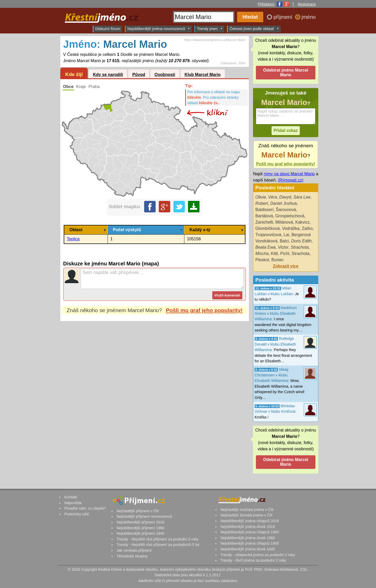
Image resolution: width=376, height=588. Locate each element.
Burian (277, 260)
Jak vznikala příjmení (134, 550)
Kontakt (71, 497)
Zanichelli (264, 222)
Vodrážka (291, 228)
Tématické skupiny (132, 556)
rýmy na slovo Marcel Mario (289, 174)
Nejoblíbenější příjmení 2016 (140, 522)
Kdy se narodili (108, 75)
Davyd (285, 197)
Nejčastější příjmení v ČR (138, 511)
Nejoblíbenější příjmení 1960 (140, 528)
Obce (68, 87)
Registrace (307, 4)
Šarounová (286, 210)
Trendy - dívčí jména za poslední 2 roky (253, 560)
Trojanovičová (268, 235)
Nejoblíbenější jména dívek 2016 (248, 527)
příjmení (284, 17)
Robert (262, 203)
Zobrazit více (286, 266)
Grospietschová (290, 216)
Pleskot (262, 260)
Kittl (275, 254)
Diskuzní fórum (108, 29)
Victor (283, 247)
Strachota (300, 247)
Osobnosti (165, 75)
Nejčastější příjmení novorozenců (144, 516)
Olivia (261, 197)
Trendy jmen (210, 29)
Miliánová (284, 222)
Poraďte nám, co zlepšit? (85, 508)
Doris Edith (301, 241)
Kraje (81, 87)
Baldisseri (264, 210)
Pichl (285, 254)
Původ (139, 75)
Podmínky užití (77, 514)
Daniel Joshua (283, 203)
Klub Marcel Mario (203, 75)
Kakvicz (302, 222)
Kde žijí (74, 74)
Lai (286, 235)
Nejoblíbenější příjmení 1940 (140, 533)
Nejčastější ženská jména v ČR (246, 515)
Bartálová (264, 216)
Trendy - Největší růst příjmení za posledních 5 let (158, 545)
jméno (309, 17)
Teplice (73, 239)
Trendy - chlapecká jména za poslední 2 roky (258, 555)
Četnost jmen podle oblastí (254, 29)
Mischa (262, 254)
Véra (273, 197)
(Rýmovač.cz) (291, 180)
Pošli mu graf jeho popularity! (204, 310)
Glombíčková (268, 228)
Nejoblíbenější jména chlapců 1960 (250, 532)
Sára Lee (302, 197)
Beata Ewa (265, 247)
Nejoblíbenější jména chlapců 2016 (250, 521)
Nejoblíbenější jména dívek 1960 (248, 538)
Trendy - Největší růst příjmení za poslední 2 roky (157, 539)
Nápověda (73, 503)
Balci (284, 241)
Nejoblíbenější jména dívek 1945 (248, 549)
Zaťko (307, 228)
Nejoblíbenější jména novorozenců (159, 29)
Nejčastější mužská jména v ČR (247, 510)
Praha (94, 87)
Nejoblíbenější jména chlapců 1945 (250, 543)
